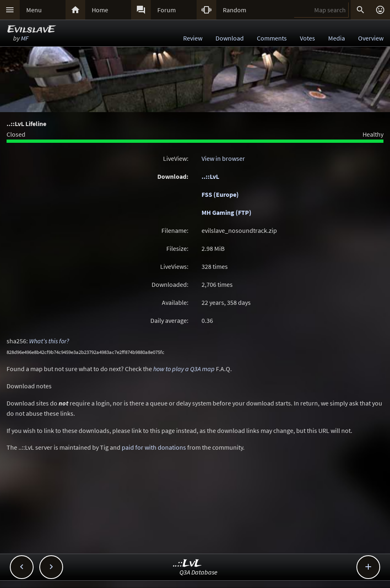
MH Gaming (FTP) (227, 212)
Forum (167, 10)
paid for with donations (154, 447)
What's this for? (49, 341)
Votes (307, 38)
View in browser (223, 158)
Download (230, 38)
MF (25, 38)
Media (337, 38)
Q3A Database (198, 572)
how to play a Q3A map (184, 369)
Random (235, 10)
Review (193, 38)
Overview (371, 38)
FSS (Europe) (220, 194)
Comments (272, 38)
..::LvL (210, 176)
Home (100, 10)
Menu (34, 10)
